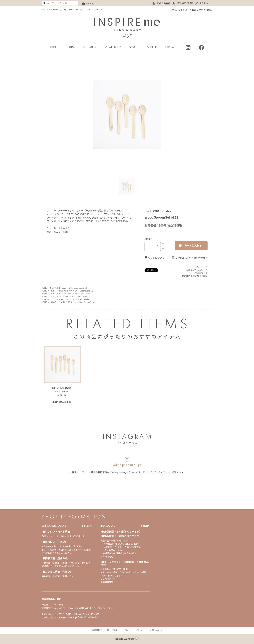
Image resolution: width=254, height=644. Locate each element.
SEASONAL (64, 296)
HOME (54, 47)
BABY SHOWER (65, 294)
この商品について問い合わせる (191, 258)
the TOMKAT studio (58, 288)
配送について (201, 273)
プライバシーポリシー (133, 630)
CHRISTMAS (64, 299)
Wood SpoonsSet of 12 (78, 288)
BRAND (53, 302)
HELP (152, 47)
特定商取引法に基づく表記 (195, 276)
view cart (91, 3)
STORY (70, 47)
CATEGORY (113, 47)
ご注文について (200, 266)
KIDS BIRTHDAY (66, 291)
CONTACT (171, 47)
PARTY (53, 291)
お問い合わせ (156, 630)
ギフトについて (156, 258)
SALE (134, 47)
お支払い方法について (197, 270)
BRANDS (89, 47)
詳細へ (87, 526)
